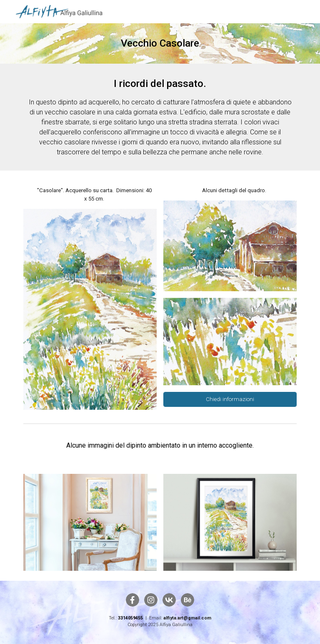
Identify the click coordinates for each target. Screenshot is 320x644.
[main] (160, 43)
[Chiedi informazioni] (230, 399)
